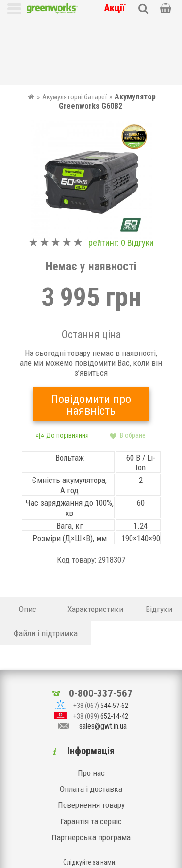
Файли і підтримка (46, 565)
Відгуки (141, 174)
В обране (133, 368)
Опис (28, 541)
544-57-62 (101, 653)
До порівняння (67, 368)
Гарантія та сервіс (91, 769)
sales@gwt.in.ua (103, 674)
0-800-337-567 (101, 641)
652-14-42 (101, 664)
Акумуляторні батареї (74, 29)
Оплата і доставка (91, 737)
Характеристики (95, 541)
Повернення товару (91, 753)
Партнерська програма (91, 786)
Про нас (91, 721)
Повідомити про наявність (91, 337)
